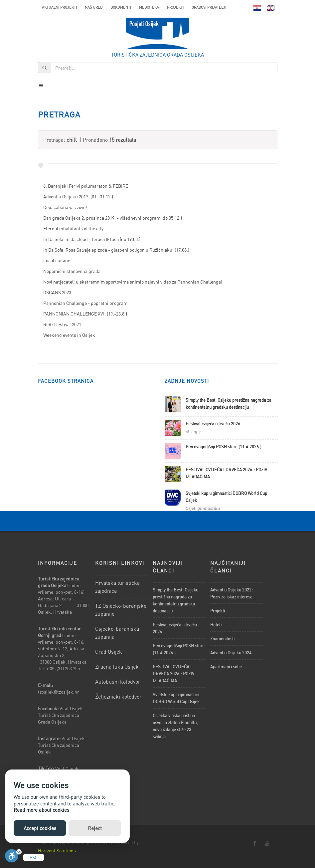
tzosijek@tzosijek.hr (59, 692)
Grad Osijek (109, 651)
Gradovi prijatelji (209, 7)
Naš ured (94, 7)
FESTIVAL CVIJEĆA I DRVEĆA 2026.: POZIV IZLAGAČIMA (173, 673)
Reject (95, 828)
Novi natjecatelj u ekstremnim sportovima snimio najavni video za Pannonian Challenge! (133, 282)
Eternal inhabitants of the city (73, 228)
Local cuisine (57, 260)
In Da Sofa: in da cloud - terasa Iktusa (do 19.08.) (92, 239)
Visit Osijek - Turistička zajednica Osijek (63, 745)
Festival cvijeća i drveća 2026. (214, 424)
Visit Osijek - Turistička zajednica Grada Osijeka (62, 715)
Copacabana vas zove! (65, 207)
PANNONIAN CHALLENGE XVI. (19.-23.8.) (85, 314)
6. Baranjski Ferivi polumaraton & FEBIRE (86, 186)
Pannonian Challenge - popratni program (85, 303)
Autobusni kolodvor (118, 681)
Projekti (175, 7)
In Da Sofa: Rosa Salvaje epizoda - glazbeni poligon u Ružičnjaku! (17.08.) (116, 250)
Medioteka (149, 7)
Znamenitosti (222, 639)
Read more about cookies (41, 810)
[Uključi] (13, 858)
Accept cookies (40, 828)
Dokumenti (121, 7)
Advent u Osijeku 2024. (232, 652)
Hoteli (216, 625)
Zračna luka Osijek (117, 666)
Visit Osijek (67, 768)
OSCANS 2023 (57, 292)
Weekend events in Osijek (69, 335)
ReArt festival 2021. (63, 324)
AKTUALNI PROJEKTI (59, 7)
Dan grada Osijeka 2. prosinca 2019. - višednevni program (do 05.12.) (113, 218)
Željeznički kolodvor (118, 696)
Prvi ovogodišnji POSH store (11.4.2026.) (224, 446)
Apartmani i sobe (226, 666)
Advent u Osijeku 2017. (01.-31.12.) (78, 196)
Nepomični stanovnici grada (72, 271)
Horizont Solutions (57, 850)
